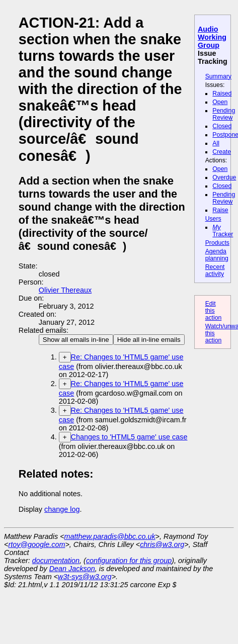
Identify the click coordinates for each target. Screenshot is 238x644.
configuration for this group (129, 561)
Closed (222, 126)
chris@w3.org (162, 544)
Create (222, 152)
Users (213, 219)
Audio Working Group (212, 37)
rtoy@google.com (36, 544)
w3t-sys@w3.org (85, 577)
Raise (220, 210)
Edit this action (214, 311)
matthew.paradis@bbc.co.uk (110, 536)
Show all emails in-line (76, 340)
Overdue (224, 177)
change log (62, 509)
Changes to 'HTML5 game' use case (129, 437)
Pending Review (224, 114)
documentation (56, 561)
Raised (222, 94)
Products (217, 243)
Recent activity (215, 270)
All (216, 143)
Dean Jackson (72, 569)
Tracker (223, 231)
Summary (218, 76)
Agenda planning (217, 255)
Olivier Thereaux (65, 290)
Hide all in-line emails (149, 340)
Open (220, 102)
